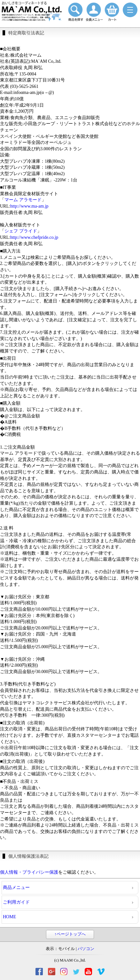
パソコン (86, 949)
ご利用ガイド (16, 902)
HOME (9, 917)
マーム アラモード (23, 200)
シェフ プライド (21, 231)
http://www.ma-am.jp (29, 206)
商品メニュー (16, 888)
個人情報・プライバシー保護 (29, 872)
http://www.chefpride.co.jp (34, 237)
